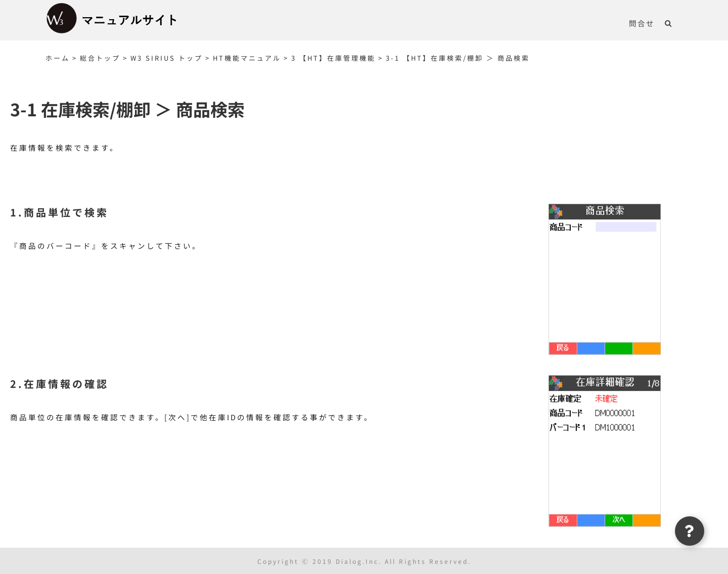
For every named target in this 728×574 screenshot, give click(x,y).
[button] (669, 23)
